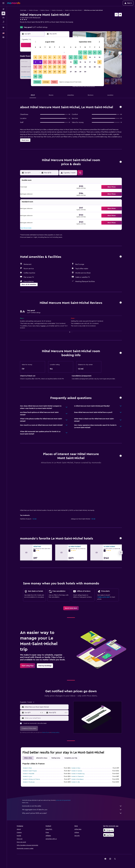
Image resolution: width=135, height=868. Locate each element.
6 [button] (55, 57)
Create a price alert (104, 597)
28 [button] (59, 72)
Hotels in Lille (76, 782)
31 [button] (40, 76)
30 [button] (35, 76)
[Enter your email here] (46, 718)
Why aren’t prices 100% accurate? (72, 813)
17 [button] (40, 67)
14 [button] (59, 62)
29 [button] (64, 72)
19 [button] (50, 67)
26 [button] (50, 72)
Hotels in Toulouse (29, 782)
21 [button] (59, 67)
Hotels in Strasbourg (78, 774)
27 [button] (55, 72)
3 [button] (40, 57)
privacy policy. (56, 732)
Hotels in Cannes (77, 771)
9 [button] (35, 62)
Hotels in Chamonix (78, 776)
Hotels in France (45, 10)
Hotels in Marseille (29, 774)
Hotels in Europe (33, 10)
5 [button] (50, 57)
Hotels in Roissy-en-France (31, 779)
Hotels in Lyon (27, 776)
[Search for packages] (3, 22)
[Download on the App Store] (109, 835)
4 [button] (45, 57)
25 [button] (45, 72)
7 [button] (59, 57)
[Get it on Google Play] (109, 830)
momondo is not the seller (72, 806)
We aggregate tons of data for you (72, 810)
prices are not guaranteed (63, 800)
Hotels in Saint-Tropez (30, 771)
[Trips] (3, 27)
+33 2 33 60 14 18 (26, 24)
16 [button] (35, 67)
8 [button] (64, 57)
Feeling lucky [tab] (56, 758)
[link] (71, 608)
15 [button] (64, 62)
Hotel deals (23, 10)
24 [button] (40, 72)
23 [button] (35, 72)
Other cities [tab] (28, 758)
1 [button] (64, 53)
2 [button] (35, 57)
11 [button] (45, 62)
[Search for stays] (3, 13)
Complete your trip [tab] (71, 758)
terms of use (46, 732)
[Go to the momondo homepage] (14, 3)
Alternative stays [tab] (42, 758)
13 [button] (55, 62)
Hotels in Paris (27, 768)
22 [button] (64, 67)
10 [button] (40, 62)
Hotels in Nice (76, 768)
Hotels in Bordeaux (77, 779)
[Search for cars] (3, 18)
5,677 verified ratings (40, 27)
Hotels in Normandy (57, 10)
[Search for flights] (3, 9)
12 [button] (50, 62)
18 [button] (45, 67)
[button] (3, 3)
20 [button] (55, 67)
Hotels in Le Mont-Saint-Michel (73, 10)
